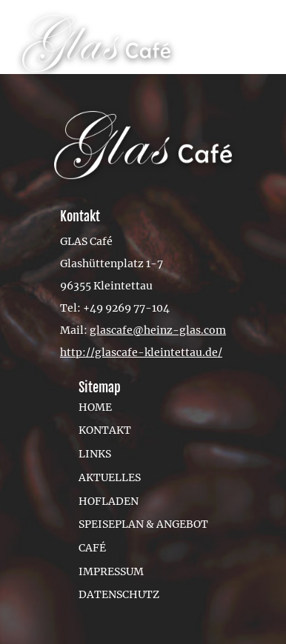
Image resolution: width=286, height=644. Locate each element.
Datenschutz (119, 594)
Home (95, 407)
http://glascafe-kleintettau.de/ (141, 352)
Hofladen (109, 501)
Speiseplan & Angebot (143, 524)
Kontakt (105, 430)
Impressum (111, 571)
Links (95, 454)
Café (92, 548)
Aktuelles (110, 477)
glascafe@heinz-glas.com (158, 330)
